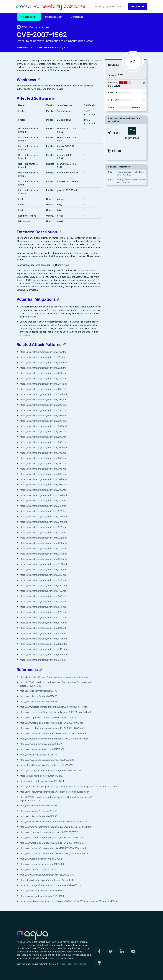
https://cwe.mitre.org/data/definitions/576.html (43, 618)
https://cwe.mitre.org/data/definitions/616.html (43, 639)
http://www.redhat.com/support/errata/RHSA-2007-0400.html (52, 723)
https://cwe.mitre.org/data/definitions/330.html (43, 580)
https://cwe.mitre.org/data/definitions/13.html (43, 357)
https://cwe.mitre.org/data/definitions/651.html (43, 655)
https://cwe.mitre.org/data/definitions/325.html (43, 554)
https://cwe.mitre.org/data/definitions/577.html (43, 623)
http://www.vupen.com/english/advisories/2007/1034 (47, 760)
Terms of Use (80, 966)
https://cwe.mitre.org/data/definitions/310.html (43, 495)
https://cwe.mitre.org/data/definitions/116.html (43, 352)
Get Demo (137, 7)
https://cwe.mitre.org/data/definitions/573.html (43, 602)
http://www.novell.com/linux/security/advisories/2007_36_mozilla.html (55, 712)
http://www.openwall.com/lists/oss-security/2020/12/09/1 (49, 718)
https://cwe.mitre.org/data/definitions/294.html (43, 410)
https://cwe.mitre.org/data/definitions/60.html (43, 634)
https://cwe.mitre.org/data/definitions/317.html (43, 511)
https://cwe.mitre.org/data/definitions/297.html (43, 426)
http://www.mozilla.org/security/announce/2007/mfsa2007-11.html (54, 707)
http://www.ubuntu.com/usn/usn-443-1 (40, 755)
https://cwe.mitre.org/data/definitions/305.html (43, 469)
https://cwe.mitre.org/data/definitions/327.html (43, 565)
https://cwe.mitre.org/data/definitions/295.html (43, 416)
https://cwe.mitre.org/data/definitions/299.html (43, 437)
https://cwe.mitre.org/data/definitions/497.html (43, 591)
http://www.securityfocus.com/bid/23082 (41, 744)
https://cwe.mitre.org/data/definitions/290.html (43, 389)
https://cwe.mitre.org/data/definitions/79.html (43, 660)
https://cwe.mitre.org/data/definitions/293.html (43, 405)
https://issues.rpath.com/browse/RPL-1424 (42, 781)
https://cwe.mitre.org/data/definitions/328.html (43, 570)
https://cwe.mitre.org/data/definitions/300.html (43, 442)
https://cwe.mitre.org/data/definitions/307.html (43, 480)
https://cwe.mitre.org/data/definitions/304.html (43, 464)
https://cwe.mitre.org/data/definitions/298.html (43, 432)
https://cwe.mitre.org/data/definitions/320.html (43, 527)
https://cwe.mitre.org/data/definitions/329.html (43, 575)
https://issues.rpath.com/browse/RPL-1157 (42, 776)
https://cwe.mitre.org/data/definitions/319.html (43, 522)
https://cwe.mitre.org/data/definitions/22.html (43, 368)
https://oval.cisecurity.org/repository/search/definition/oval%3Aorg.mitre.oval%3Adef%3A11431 (69, 787)
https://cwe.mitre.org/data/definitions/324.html (43, 549)
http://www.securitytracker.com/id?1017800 (42, 749)
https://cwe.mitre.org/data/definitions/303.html (43, 458)
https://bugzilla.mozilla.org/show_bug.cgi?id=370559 (47, 765)
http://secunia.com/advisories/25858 (38, 702)
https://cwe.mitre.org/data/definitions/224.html (43, 373)
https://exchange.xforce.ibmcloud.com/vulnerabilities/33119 (50, 771)
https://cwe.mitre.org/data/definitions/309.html (43, 490)
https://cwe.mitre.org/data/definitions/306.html (43, 474)
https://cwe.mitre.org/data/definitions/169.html (43, 363)
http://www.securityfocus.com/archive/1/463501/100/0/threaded (53, 734)
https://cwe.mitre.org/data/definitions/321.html (43, 533)
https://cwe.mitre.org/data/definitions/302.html (43, 453)
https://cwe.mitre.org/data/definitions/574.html (43, 607)
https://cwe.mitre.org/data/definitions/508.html (43, 596)
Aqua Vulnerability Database (51, 7)
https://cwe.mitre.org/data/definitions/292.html (43, 400)
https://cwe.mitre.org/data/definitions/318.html (43, 517)
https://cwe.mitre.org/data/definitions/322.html (43, 538)
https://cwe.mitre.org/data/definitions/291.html (43, 395)
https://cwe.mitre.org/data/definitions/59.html (43, 628)
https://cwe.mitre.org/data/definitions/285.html (43, 379)
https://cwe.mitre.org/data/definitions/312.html (43, 501)
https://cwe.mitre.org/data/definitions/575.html (43, 612)
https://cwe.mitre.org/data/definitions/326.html (43, 559)
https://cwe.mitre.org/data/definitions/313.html (43, 506)
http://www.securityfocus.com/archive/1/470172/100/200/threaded (54, 739)
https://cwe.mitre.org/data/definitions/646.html (44, 649)
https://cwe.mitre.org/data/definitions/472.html (44, 586)
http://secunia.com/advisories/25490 (39, 696)
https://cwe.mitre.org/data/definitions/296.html (43, 421)
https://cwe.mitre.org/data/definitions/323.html (43, 543)
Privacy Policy (66, 966)
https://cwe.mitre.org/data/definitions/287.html (43, 384)
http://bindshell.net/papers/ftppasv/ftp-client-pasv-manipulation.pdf (54, 677)
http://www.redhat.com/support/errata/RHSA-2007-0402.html (52, 728)
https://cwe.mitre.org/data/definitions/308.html (43, 485)
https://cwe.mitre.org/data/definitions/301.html (43, 448)
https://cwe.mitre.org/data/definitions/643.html (44, 644)
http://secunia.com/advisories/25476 (39, 691)
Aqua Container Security (32, 937)
